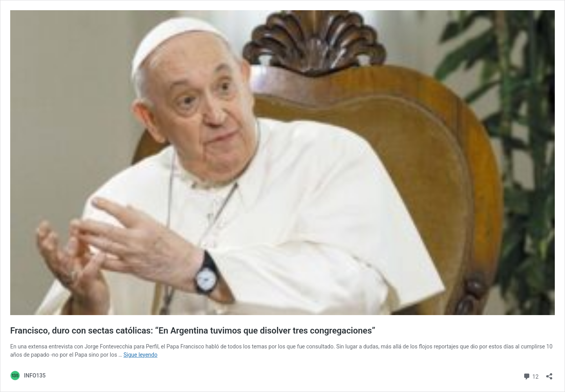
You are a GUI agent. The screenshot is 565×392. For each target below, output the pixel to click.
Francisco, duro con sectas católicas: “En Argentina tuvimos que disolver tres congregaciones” (193, 331)
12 (531, 376)
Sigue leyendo (141, 355)
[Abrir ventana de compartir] (549, 374)
